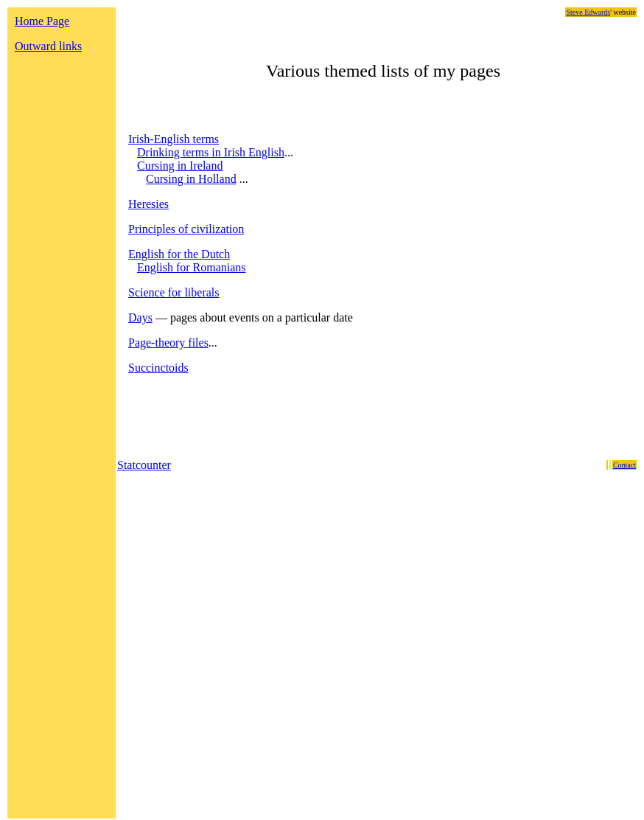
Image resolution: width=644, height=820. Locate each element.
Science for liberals (174, 292)
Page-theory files (168, 343)
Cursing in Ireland (180, 166)
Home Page (42, 21)
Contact (624, 465)
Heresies (148, 204)
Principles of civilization (186, 229)
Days (140, 317)
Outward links (48, 46)
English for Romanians (192, 267)
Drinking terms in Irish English (211, 152)
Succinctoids (158, 368)
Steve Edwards (588, 12)
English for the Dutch (179, 254)
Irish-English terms (174, 139)
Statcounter (144, 465)
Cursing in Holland (191, 179)
